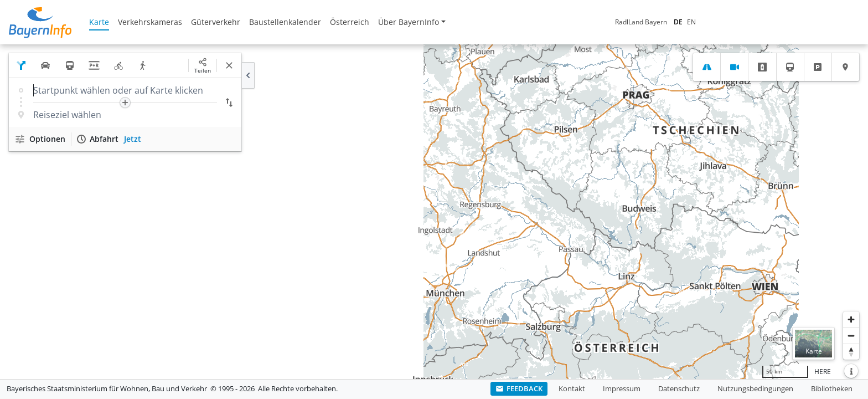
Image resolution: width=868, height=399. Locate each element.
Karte (99, 22)
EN (598, 22)
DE (585, 22)
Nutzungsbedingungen (755, 388)
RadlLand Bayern (547, 22)
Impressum (622, 388)
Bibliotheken (832, 388)
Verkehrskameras (150, 22)
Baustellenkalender (285, 22)
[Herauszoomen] (851, 336)
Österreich (350, 22)
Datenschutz (679, 388)
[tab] (707, 67)
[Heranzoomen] (851, 319)
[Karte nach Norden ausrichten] (851, 352)
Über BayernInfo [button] (409, 22)
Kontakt (572, 388)
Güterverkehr (216, 22)
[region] (434, 212)
